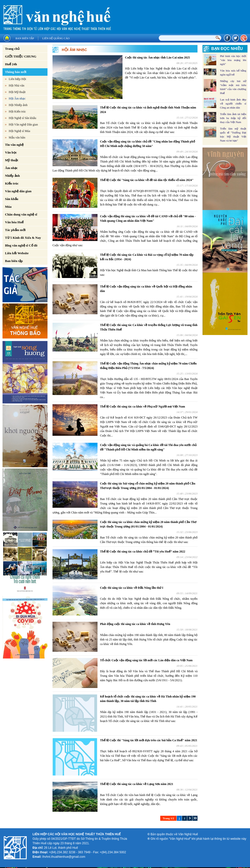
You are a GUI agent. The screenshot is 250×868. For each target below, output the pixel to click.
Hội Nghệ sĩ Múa (19, 131)
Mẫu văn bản (17, 137)
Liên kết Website (17, 253)
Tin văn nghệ (14, 145)
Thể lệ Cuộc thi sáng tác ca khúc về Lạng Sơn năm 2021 (137, 784)
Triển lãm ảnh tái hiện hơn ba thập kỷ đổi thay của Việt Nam (233, 118)
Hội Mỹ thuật (17, 92)
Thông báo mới (16, 72)
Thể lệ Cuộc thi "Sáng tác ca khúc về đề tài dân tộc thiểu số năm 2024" (147, 180)
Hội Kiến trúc (17, 111)
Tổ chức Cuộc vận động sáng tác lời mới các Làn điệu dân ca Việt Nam (146, 660)
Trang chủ (12, 49)
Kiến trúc (12, 183)
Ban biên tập (25, 38)
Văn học (11, 152)
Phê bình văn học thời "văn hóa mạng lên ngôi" (233, 60)
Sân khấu (12, 199)
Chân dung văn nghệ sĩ (21, 214)
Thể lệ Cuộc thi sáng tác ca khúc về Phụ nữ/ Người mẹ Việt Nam (142, 406)
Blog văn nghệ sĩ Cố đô (21, 245)
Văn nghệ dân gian (18, 191)
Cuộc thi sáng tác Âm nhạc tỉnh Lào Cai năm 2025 (157, 57)
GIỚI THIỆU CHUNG (21, 56)
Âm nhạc (11, 168)
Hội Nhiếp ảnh (18, 105)
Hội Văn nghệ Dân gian (23, 124)
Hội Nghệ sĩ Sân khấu (22, 118)
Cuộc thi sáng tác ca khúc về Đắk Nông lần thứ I (132, 588)
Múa (8, 207)
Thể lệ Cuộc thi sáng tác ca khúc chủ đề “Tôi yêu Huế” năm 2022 (143, 551)
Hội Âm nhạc (17, 98)
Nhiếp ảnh (12, 176)
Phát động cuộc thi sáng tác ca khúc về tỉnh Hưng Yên (135, 624)
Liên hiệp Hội (17, 79)
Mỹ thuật (12, 160)
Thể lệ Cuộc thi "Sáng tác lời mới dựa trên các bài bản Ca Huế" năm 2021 (149, 740)
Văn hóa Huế (14, 222)
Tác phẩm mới (15, 230)
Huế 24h (11, 64)
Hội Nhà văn (16, 85)
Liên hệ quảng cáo (56, 38)
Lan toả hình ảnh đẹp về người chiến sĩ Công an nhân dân (233, 103)
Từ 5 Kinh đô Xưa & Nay (23, 238)
